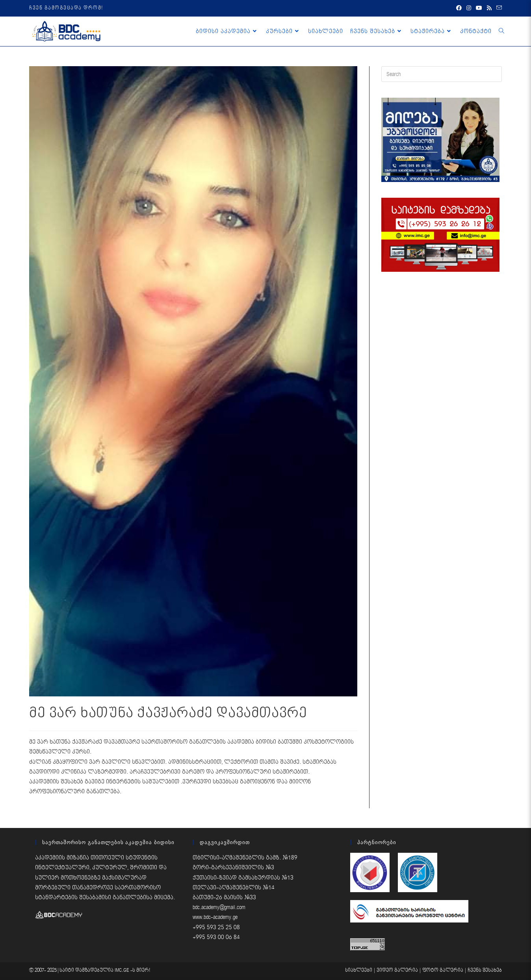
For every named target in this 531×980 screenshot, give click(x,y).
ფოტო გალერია (443, 970)
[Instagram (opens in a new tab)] (469, 8)
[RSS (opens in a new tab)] (489, 8)
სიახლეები (359, 970)
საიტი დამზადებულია (87, 970)
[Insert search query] (442, 74)
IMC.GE (123, 970)
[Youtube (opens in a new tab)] (479, 8)
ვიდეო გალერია (397, 970)
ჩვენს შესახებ (485, 970)
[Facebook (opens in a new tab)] (459, 8)
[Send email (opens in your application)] (498, 8)
